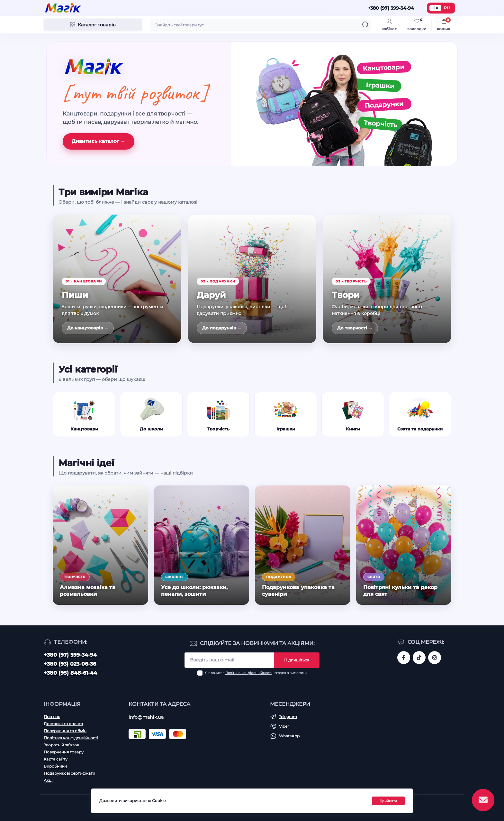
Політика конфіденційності (248, 673)
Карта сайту (56, 759)
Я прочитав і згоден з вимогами (256, 673)
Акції (49, 780)
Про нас (52, 717)
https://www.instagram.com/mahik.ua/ (435, 658)
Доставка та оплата (63, 724)
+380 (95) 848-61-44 (70, 673)
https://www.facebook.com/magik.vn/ (404, 658)
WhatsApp (289, 736)
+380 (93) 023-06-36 (70, 664)
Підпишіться (297, 660)
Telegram (288, 717)
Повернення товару (64, 752)
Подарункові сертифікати (69, 773)
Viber (284, 726)
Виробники (55, 766)
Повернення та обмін (65, 731)
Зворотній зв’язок (61, 745)
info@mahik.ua (146, 717)
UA (435, 8)
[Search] (365, 25)
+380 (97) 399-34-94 (70, 655)
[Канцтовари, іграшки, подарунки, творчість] (344, 104)
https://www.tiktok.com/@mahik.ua (419, 658)
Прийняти (388, 801)
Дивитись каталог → (99, 141)
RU (447, 8)
